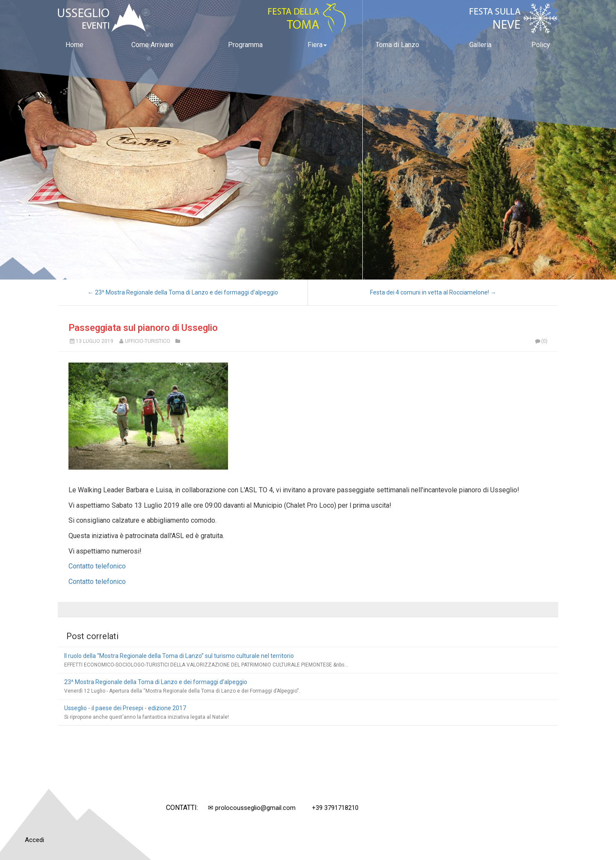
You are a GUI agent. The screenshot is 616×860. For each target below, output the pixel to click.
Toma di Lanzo (397, 45)
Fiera (317, 45)
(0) (541, 341)
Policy (541, 45)
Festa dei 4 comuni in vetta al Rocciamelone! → (433, 292)
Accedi (34, 840)
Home (74, 45)
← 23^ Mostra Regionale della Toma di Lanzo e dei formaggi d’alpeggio (183, 292)
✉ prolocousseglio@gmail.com (252, 808)
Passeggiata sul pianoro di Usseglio (143, 328)
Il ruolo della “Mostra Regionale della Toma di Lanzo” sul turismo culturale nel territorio (179, 656)
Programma (245, 45)
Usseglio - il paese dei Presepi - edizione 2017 (125, 708)
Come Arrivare (153, 45)
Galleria (480, 45)
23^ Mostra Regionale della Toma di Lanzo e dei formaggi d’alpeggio (156, 682)
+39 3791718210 (335, 808)
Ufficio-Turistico (148, 341)
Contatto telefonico (97, 566)
